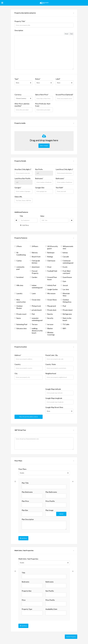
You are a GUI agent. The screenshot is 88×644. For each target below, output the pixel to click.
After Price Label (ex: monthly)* (22, 105)
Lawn (33, 293)
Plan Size (25, 509)
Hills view (19, 285)
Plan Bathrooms (51, 491)
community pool (19, 268)
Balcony (34, 252)
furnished (19, 277)
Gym (63, 281)
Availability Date (51, 607)
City (16, 373)
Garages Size (40, 187)
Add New (25, 225)
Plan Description (28, 518)
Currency (18, 95)
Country (18, 364)
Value (42, 216)
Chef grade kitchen (35, 261)
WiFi (63, 328)
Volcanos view (21, 328)
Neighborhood (51, 373)
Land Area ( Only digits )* (64, 169)
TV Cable (65, 324)
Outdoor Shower (19, 307)
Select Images (44, 146)
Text (71, 34)
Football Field (51, 271)
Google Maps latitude (53, 389)
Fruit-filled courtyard (66, 272)
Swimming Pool (21, 324)
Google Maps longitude (54, 398)
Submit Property (71, 635)
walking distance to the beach (36, 330)
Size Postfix (50, 589)
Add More (23, 537)
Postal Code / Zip (52, 355)
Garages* (18, 187)
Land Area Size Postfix (23, 178)
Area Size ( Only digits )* (23, 169)
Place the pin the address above (29, 416)
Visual (66, 34)
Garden (34, 277)
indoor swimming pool (36, 286)
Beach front (35, 256)
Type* (17, 79)
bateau (64, 252)
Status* (38, 79)
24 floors (34, 246)
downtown (35, 267)
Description (19, 30)
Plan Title (25, 481)
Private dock (51, 310)
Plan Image (49, 509)
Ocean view (35, 299)
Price (24, 598)
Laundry (18, 293)
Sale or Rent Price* (42, 95)
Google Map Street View (54, 407)
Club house (50, 260)
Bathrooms (49, 580)
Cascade (65, 256)
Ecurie (64, 267)
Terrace (34, 324)
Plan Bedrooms (27, 491)
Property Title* (20, 21)
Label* (58, 79)
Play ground (51, 306)
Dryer (48, 267)
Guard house (66, 277)
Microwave (50, 293)
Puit (32, 314)
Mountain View (65, 294)
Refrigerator (66, 314)
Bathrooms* (60, 178)
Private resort (20, 314)
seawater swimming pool (36, 319)
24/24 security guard (52, 247)
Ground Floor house (51, 278)
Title (21, 216)
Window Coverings (50, 333)
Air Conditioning (20, 253)
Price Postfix (50, 500)
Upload (61, 512)
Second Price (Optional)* (64, 95)
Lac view (65, 289)
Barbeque (50, 252)
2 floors (18, 246)
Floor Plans (22, 468)
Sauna (18, 318)
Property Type (27, 607)
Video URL (18, 196)
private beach (36, 310)
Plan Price (25, 500)
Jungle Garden (52, 289)
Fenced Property (34, 272)
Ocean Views (51, 299)
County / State (51, 364)
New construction (20, 301)
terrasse (49, 324)
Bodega (49, 256)
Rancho (49, 314)
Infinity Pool (51, 285)
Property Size (27, 589)
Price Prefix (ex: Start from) (43, 105)
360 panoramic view (67, 247)
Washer (49, 328)
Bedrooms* (39, 178)
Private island (67, 310)
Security (49, 318)
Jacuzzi (64, 285)
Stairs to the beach (66, 319)
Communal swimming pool (67, 261)
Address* (18, 355)
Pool (63, 306)
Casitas (18, 260)
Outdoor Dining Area (66, 301)
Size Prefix (39, 169)
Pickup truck (35, 306)
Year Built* (59, 187)
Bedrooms (25, 580)
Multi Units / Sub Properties (28, 557)
